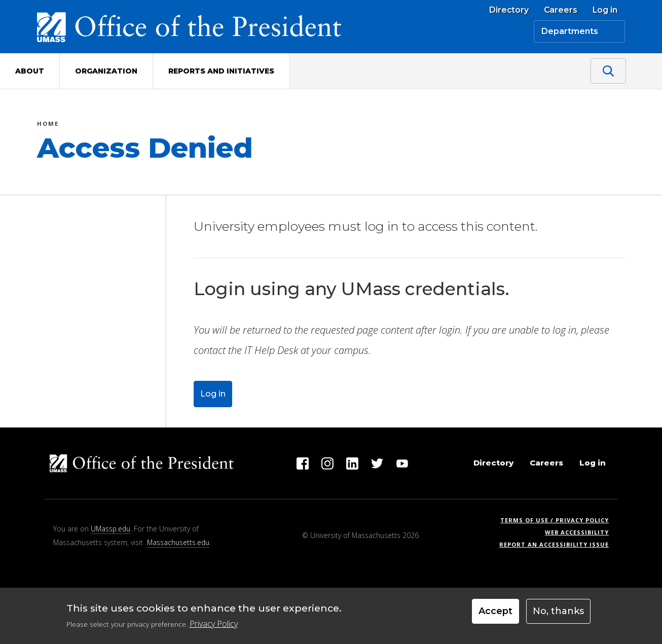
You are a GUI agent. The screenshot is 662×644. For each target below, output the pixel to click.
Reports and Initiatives (221, 71)
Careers (561, 10)
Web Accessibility (577, 532)
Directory (509, 10)
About (30, 71)
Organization (106, 71)
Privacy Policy (214, 625)
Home (48, 125)
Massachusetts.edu (178, 542)
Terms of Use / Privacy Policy (558, 520)
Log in (605, 10)
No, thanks (558, 613)
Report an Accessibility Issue (558, 544)
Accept (495, 613)
